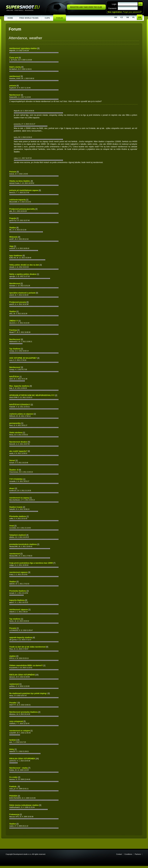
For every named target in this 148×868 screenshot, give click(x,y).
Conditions (128, 854)
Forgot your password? (132, 12)
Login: (114, 4)
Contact (119, 854)
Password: (113, 8)
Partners (138, 854)
